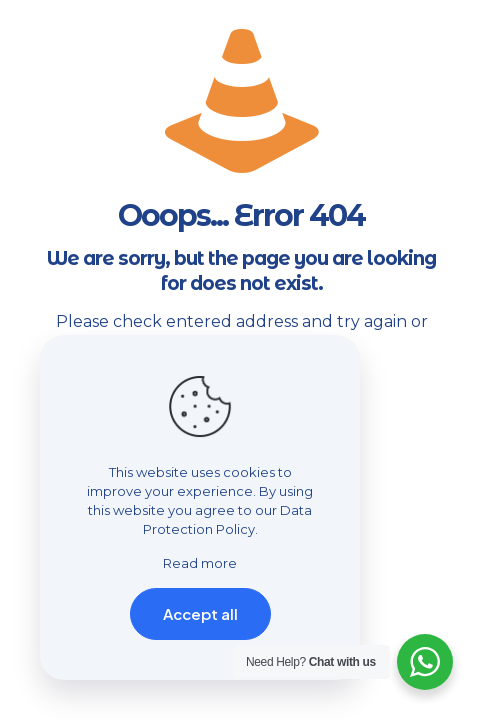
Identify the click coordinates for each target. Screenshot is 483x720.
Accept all (200, 613)
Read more (200, 563)
